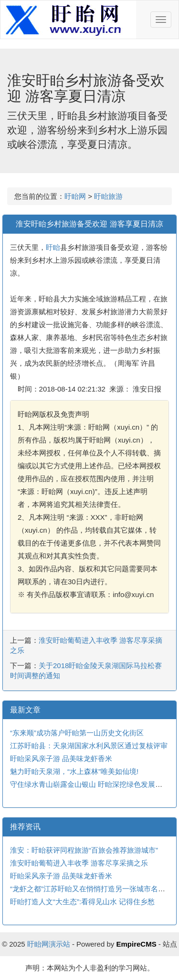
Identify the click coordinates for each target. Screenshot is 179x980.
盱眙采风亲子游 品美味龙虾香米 (61, 758)
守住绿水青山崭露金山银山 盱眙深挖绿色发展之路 (90, 784)
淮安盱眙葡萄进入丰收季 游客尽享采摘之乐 (79, 863)
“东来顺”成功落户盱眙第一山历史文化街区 (77, 733)
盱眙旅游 (108, 196)
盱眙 (53, 247)
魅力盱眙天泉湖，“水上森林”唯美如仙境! (74, 771)
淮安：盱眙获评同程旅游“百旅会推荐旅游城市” (84, 850)
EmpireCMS (136, 944)
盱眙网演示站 (49, 944)
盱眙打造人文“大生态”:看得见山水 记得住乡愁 (82, 902)
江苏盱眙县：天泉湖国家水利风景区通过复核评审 (89, 746)
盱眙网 (75, 196)
